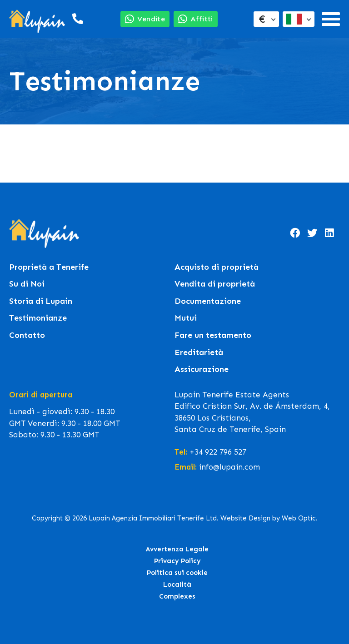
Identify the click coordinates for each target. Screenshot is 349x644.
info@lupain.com (229, 467)
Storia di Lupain (41, 301)
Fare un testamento (213, 335)
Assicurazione (202, 369)
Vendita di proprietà (215, 284)
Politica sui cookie (177, 573)
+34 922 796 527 (218, 452)
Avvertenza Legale (177, 549)
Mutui (186, 318)
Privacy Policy (177, 561)
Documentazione (208, 301)
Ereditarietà (199, 353)
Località (177, 585)
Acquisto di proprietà (217, 267)
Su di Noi (27, 284)
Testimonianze (38, 318)
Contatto (27, 335)
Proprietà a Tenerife (49, 267)
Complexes (177, 596)
